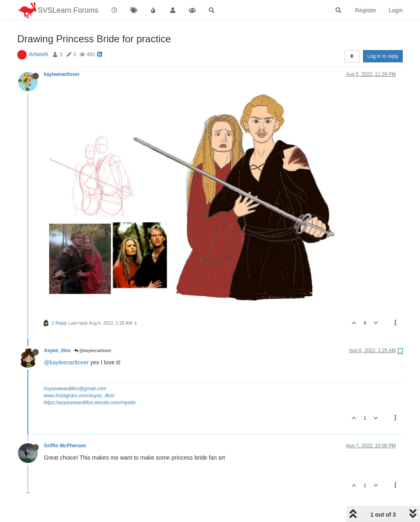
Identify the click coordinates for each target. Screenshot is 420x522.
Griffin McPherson (65, 446)
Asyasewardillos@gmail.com (75, 389)
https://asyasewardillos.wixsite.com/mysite (89, 403)
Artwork (38, 54)
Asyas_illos (57, 350)
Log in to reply (383, 56)
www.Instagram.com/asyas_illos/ (79, 396)
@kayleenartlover (93, 351)
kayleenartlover (62, 74)
